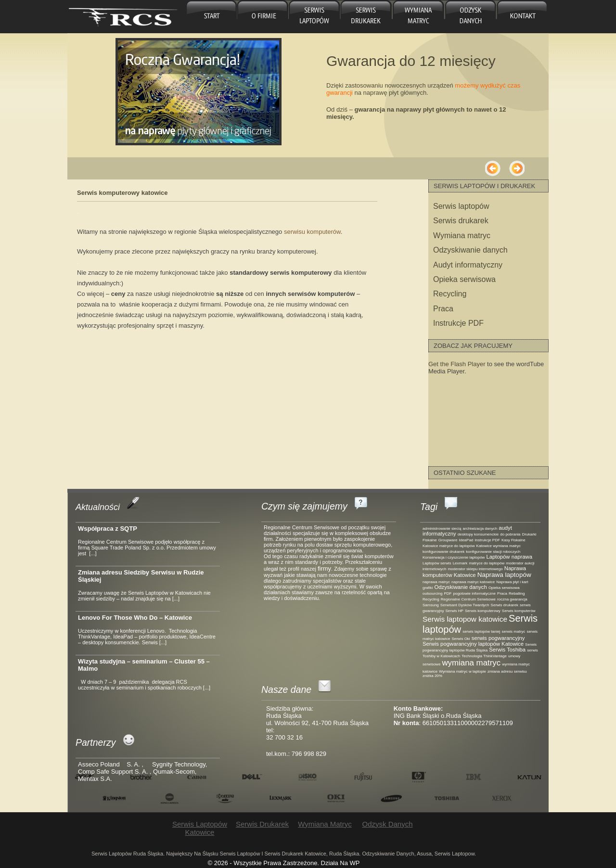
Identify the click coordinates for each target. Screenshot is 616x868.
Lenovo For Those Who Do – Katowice (135, 618)
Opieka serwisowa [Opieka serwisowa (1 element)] (504, 588)
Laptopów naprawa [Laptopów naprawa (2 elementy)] (509, 557)
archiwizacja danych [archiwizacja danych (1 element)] (480, 529)
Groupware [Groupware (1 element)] (448, 540)
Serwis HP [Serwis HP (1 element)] (455, 611)
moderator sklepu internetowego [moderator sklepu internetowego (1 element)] (475, 569)
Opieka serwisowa (464, 279)
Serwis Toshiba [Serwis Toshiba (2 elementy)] (507, 650)
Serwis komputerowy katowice (122, 193)
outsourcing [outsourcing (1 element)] (432, 594)
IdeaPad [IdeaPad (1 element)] (466, 540)
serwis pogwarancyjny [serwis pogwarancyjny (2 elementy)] (498, 638)
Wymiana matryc (417, 17)
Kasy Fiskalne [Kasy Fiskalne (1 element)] (513, 540)
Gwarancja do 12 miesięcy (411, 61)
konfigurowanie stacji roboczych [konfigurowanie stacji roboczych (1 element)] (493, 552)
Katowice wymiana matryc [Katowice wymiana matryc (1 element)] (499, 546)
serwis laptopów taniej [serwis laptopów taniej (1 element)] (481, 632)
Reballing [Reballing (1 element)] (517, 594)
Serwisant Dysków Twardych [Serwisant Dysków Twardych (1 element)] (465, 605)
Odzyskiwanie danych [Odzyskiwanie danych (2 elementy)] (460, 587)
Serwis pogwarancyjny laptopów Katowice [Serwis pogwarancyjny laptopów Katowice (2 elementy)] (473, 644)
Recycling (450, 294)
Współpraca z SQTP (108, 529)
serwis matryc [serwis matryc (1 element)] (513, 632)
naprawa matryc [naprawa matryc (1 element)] (436, 582)
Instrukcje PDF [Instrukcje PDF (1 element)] (487, 540)
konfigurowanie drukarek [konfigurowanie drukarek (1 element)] (443, 552)
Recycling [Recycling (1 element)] (431, 599)
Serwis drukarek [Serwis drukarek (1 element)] (505, 605)
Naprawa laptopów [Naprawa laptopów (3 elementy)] (504, 575)
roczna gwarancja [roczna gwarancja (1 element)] (512, 599)
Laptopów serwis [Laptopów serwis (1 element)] (437, 563)
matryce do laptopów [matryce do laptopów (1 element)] (487, 563)
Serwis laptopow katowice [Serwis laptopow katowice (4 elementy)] (465, 619)
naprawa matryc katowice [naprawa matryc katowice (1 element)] (473, 582)
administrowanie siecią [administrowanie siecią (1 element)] (442, 529)
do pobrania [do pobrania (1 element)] (510, 534)
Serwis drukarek (366, 17)
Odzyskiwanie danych (470, 250)
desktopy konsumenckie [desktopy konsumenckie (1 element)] (478, 534)
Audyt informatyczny (468, 265)
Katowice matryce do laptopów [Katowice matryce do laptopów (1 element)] (449, 546)
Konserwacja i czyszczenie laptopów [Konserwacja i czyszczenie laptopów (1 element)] (454, 557)
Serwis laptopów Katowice (314, 17)
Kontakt (522, 17)
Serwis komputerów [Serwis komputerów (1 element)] (519, 611)
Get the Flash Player (457, 364)
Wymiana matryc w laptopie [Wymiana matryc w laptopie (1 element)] (462, 671)
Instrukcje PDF (458, 323)
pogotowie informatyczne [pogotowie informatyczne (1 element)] (474, 594)
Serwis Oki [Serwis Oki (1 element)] (461, 639)
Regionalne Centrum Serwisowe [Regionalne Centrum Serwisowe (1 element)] (468, 599)
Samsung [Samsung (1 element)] (431, 605)
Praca (443, 309)
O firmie (263, 17)
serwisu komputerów (312, 232)
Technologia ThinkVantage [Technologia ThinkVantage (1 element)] (484, 656)
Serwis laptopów (461, 206)
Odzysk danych (469, 17)
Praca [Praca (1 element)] (502, 594)
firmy (324, 568)
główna (212, 17)
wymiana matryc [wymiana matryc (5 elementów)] (471, 663)
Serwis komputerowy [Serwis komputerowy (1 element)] (483, 611)
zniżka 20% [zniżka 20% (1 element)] (432, 676)
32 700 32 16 (284, 737)
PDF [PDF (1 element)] (448, 594)
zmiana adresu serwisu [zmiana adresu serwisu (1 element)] (507, 671)
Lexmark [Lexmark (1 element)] (460, 563)
